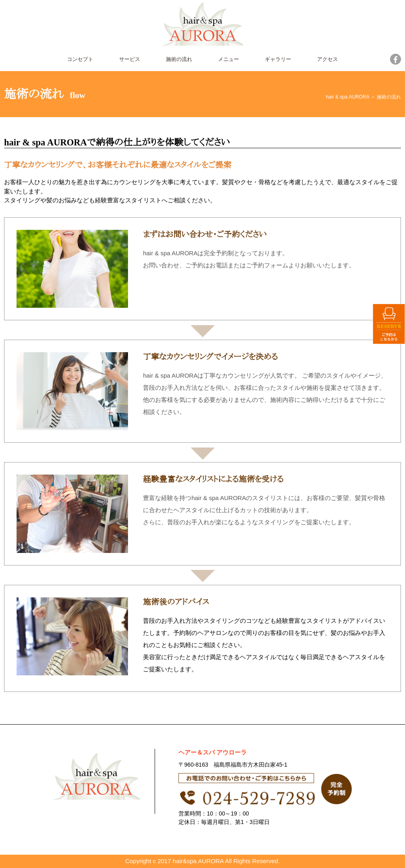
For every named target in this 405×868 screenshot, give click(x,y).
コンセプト (80, 59)
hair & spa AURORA (347, 97)
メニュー (229, 59)
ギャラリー (278, 59)
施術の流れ (179, 59)
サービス (130, 59)
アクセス (327, 59)
